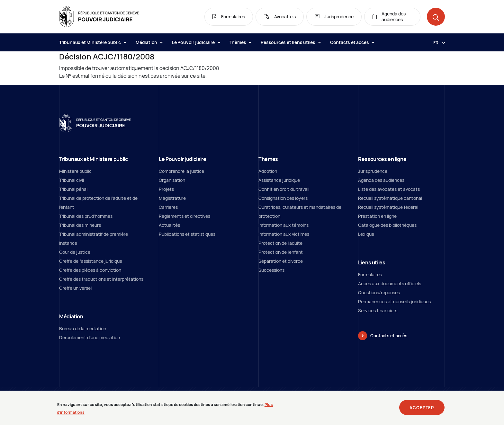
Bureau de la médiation (83, 328)
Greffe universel (75, 288)
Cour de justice (75, 252)
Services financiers (378, 310)
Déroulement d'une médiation (90, 337)
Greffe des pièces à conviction (90, 270)
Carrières (168, 207)
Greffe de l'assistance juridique (91, 261)
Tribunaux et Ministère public (93, 42)
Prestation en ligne (377, 216)
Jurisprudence (373, 171)
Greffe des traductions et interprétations (101, 279)
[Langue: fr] (437, 42)
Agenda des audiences (381, 180)
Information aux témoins (283, 225)
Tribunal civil (72, 180)
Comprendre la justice (181, 171)
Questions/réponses (379, 292)
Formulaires (370, 274)
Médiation (149, 42)
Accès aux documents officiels (390, 283)
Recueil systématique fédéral (388, 207)
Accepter (422, 411)
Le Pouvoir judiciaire (196, 42)
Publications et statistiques (187, 234)
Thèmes (240, 42)
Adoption (268, 171)
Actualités (169, 225)
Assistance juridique (279, 180)
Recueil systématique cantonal (390, 198)
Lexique (366, 234)
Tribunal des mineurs (80, 225)
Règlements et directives (184, 216)
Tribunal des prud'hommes (86, 216)
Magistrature (172, 198)
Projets (166, 189)
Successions (271, 270)
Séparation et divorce (281, 261)
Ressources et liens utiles (291, 42)
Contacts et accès (352, 42)
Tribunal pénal (73, 189)
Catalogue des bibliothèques (387, 225)
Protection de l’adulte (280, 243)
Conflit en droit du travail (284, 189)
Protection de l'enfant (281, 252)
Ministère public (75, 171)
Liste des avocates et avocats (389, 189)
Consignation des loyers (283, 198)
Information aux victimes (284, 234)
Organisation (172, 180)
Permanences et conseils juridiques (394, 301)
